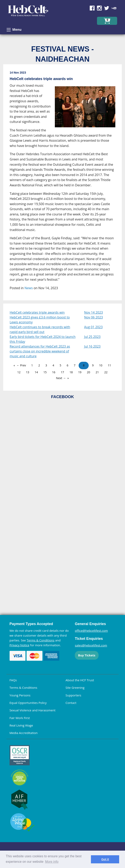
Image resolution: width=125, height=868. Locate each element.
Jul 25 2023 (92, 337)
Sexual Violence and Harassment (32, 710)
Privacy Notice (19, 645)
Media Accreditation (24, 733)
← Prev (21, 365)
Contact (71, 703)
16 (54, 372)
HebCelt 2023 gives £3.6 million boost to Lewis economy (40, 320)
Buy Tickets (87, 655)
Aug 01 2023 (93, 327)
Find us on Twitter (107, 8)
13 (28, 372)
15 (45, 372)
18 (71, 372)
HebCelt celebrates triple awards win (37, 312)
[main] (62, 184)
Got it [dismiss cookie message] (105, 859)
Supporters (73, 695)
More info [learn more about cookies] (52, 862)
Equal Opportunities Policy (28, 703)
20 (89, 372)
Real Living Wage (21, 725)
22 (106, 372)
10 (101, 365)
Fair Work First (20, 718)
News (29, 288)
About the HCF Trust (80, 680)
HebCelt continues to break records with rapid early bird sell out (40, 329)
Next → (61, 378)
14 (36, 372)
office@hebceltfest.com (91, 631)
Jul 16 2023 (92, 346)
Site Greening (75, 688)
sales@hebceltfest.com (91, 645)
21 (97, 372)
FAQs (13, 680)
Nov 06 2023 (93, 317)
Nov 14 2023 (93, 312)
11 (109, 365)
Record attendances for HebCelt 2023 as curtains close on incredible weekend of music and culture (40, 351)
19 (80, 372)
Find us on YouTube (114, 8)
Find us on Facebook (92, 8)
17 (62, 372)
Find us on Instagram (99, 8)
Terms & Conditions (41, 640)
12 (19, 372)
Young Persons (20, 695)
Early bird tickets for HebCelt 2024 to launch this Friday (43, 339)
